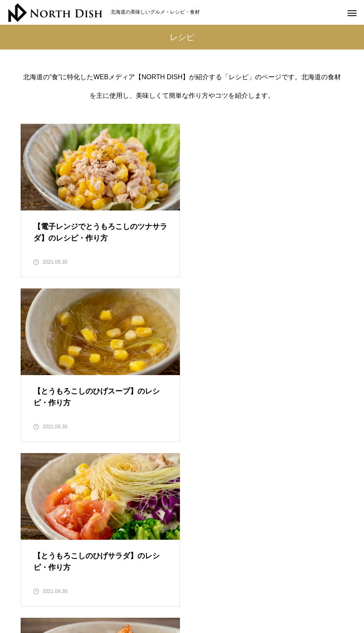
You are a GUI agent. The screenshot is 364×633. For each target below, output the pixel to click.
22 (182, 473)
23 (203, 473)
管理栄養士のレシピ (224, 596)
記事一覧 (314, 596)
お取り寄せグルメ (160, 596)
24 (223, 473)
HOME (47, 596)
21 (162, 473)
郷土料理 (277, 596)
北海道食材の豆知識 (96, 596)
